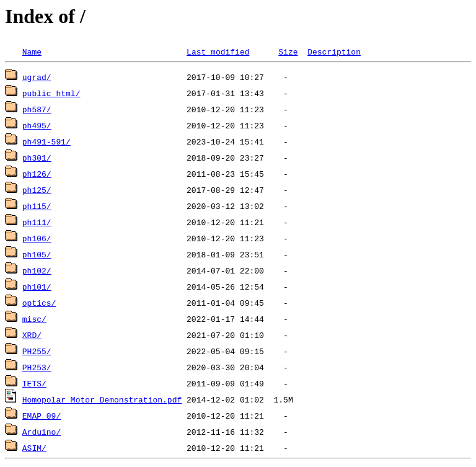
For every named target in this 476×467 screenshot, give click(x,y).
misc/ (34, 319)
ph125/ (37, 190)
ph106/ (37, 238)
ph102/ (37, 270)
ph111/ (37, 222)
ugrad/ (37, 77)
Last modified (218, 51)
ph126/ (37, 174)
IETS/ (34, 383)
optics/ (39, 303)
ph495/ (37, 125)
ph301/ (37, 158)
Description (334, 51)
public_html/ (51, 93)
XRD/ (32, 335)
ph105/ (37, 254)
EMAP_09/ (42, 416)
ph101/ (37, 287)
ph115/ (37, 206)
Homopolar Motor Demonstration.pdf (102, 399)
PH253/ (37, 367)
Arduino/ (42, 432)
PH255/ (37, 351)
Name (32, 51)
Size (288, 51)
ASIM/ (34, 448)
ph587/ (37, 109)
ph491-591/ (46, 141)
